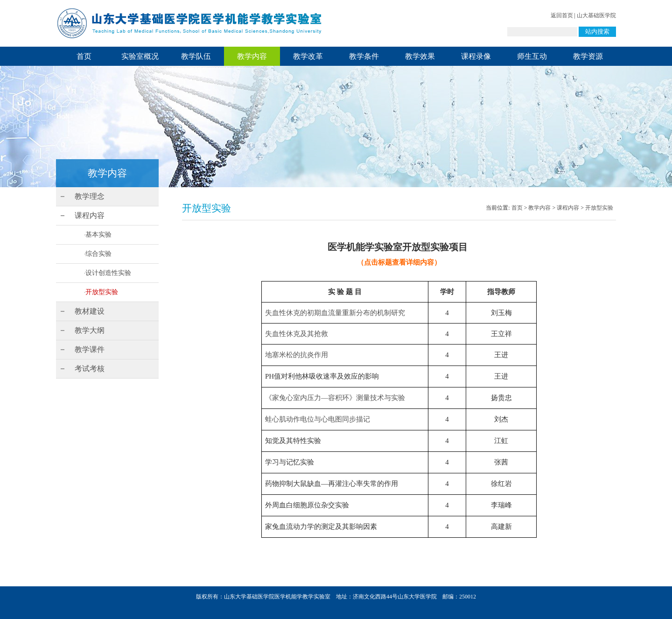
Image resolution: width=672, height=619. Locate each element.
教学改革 (308, 56)
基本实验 (98, 235)
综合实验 (98, 254)
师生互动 (532, 56)
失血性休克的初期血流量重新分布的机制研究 (335, 313)
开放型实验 (102, 292)
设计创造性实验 (108, 273)
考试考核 (90, 369)
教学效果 (420, 56)
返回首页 (562, 15)
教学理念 (90, 196)
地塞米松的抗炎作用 (297, 355)
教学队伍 (196, 56)
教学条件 (364, 56)
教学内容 (252, 56)
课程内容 (90, 215)
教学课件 (90, 349)
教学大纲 (90, 330)
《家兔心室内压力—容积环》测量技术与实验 (335, 398)
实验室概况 (140, 56)
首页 (84, 56)
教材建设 (90, 311)
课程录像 (476, 56)
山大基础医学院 (596, 15)
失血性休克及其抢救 (297, 334)
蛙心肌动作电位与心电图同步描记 (318, 419)
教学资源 (588, 56)
